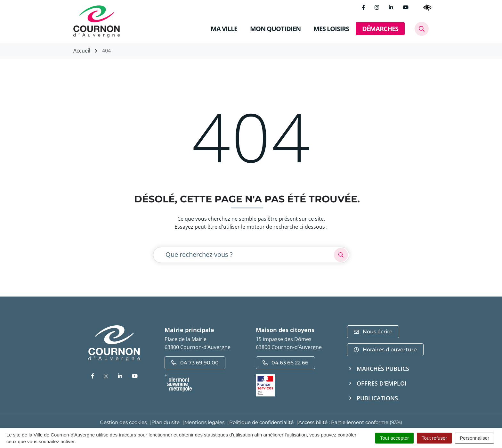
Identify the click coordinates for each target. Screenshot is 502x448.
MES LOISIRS (331, 29)
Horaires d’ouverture (385, 350)
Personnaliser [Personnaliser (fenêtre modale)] (474, 438)
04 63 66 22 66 (285, 363)
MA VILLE (224, 29)
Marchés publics (383, 369)
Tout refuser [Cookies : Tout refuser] (434, 438)
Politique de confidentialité (261, 422)
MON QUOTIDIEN (275, 29)
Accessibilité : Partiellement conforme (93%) (350, 422)
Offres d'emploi (382, 383)
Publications (377, 398)
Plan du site (166, 422)
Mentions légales (204, 422)
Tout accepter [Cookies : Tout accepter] (394, 438)
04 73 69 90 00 (195, 363)
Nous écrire (373, 332)
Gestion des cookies (123, 422)
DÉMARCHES (380, 29)
